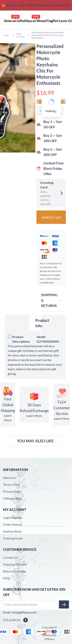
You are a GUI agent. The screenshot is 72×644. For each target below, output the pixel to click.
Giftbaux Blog (12, 498)
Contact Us (11, 557)
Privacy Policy (12, 491)
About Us (9, 478)
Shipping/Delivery (15, 564)
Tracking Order (13, 538)
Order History (12, 524)
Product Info (38, 323)
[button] (41, 111)
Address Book (12, 531)
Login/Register (13, 517)
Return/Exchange (15, 571)
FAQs (7, 578)
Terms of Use (12, 484)
